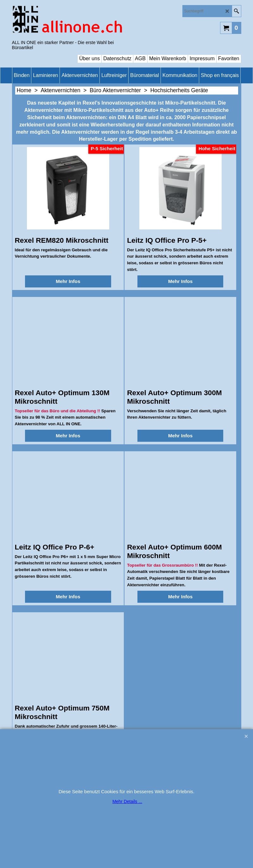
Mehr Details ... (127, 801)
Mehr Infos (68, 281)
